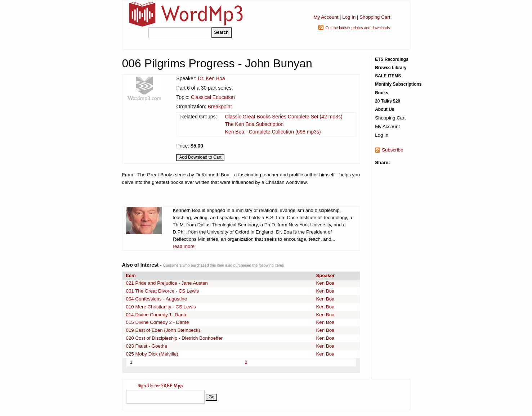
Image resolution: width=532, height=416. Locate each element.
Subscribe (392, 150)
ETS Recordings (392, 59)
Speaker (325, 275)
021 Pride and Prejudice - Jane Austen (167, 283)
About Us (385, 109)
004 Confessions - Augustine (157, 299)
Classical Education (213, 97)
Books (382, 93)
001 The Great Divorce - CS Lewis (163, 291)
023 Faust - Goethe (147, 346)
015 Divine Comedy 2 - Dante (158, 322)
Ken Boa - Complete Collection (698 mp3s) (273, 132)
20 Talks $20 (388, 101)
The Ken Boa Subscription (254, 124)
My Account (326, 17)
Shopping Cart (375, 17)
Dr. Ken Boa (211, 78)
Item (131, 275)
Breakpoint (220, 107)
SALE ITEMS (388, 76)
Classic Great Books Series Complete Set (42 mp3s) (284, 117)
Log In (349, 17)
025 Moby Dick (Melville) (152, 354)
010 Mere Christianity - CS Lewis (161, 307)
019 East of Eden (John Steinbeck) (163, 330)
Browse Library (391, 68)
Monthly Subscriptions (398, 84)
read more (184, 246)
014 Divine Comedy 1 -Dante (157, 315)
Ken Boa (325, 283)
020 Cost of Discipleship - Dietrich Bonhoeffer (175, 338)
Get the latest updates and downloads (357, 28)
